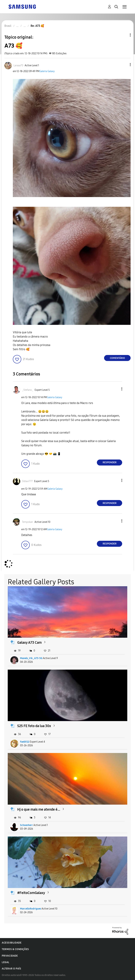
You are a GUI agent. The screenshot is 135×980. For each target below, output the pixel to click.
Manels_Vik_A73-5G (31, 658)
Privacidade (10, 956)
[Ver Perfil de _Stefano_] (28, 390)
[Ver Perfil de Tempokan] (28, 522)
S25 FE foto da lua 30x (34, 726)
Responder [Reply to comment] (110, 462)
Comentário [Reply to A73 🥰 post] (117, 358)
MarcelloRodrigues (30, 909)
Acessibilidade (12, 943)
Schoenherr (26, 825)
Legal (6, 962)
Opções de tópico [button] (124, 35)
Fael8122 (25, 742)
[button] (124, 65)
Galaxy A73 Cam (29, 642)
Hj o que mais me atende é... (39, 809)
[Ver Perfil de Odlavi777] (27, 481)
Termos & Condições (15, 949)
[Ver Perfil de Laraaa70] (18, 65)
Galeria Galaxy (47, 71)
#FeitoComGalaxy (31, 893)
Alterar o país (11, 969)
